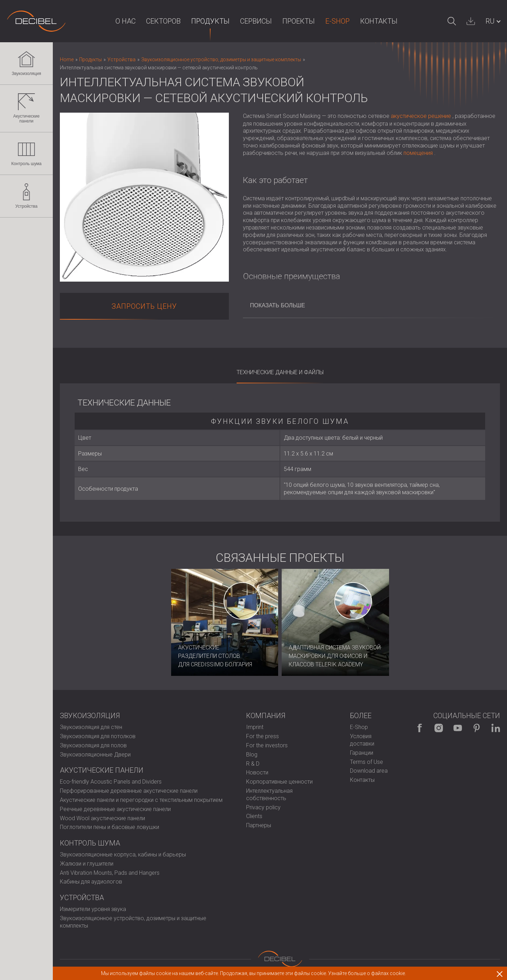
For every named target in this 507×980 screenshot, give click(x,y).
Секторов (163, 21)
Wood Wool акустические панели (102, 818)
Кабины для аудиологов (91, 882)
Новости (257, 772)
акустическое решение (421, 116)
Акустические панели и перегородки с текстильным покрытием (141, 800)
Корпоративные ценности (279, 782)
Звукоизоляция (26, 63)
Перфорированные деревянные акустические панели (129, 791)
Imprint (255, 727)
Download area (369, 771)
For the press (262, 736)
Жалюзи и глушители (87, 864)
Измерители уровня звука (93, 909)
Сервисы (256, 21)
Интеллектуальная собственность (269, 794)
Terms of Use (367, 762)
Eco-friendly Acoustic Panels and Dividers (111, 782)
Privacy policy (263, 807)
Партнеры (259, 825)
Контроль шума (26, 153)
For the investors (267, 745)
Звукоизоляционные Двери (95, 755)
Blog (252, 755)
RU (490, 21)
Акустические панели (26, 108)
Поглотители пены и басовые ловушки (109, 827)
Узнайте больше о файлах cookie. (367, 973)
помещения (418, 153)
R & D (253, 764)
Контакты (379, 21)
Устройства (27, 196)
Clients (254, 816)
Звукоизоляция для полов (93, 745)
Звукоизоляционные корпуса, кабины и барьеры (123, 855)
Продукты (210, 21)
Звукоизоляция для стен (91, 727)
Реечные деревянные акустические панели (115, 809)
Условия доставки (362, 740)
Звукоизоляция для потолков (98, 736)
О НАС (126, 21)
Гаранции (362, 753)
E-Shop (337, 21)
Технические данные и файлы (280, 372)
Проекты (299, 21)
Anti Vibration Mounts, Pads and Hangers (110, 873)
